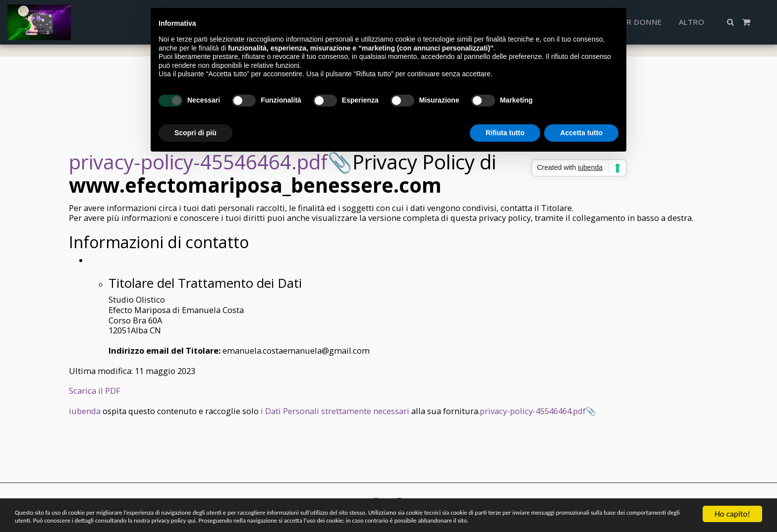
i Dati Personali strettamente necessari (335, 411)
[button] (731, 22)
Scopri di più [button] (195, 133)
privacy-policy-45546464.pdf (198, 162)
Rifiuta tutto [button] (505, 133)
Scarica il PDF (95, 391)
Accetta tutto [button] (581, 133)
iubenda (85, 411)
